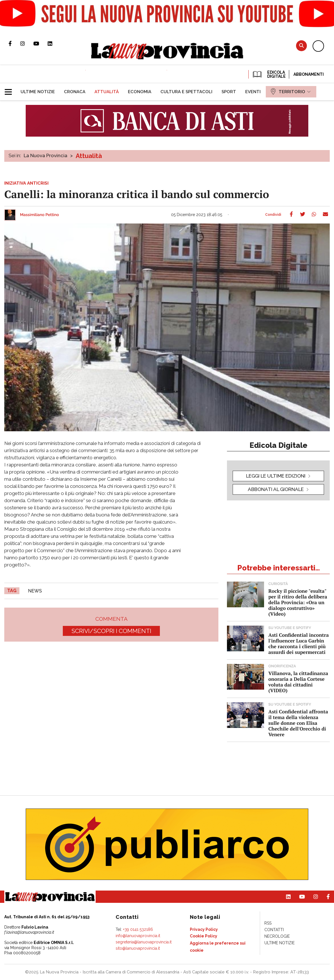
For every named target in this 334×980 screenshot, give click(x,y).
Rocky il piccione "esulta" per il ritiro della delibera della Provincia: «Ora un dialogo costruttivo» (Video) (298, 602)
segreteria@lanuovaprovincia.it (144, 942)
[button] (10, 89)
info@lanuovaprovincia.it (138, 936)
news (35, 591)
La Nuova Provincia (46, 155)
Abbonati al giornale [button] (276, 489)
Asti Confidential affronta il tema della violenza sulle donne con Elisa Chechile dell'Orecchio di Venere (298, 723)
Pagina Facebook (14, 43)
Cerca (301, 46)
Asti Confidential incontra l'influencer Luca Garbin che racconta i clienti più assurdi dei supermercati (299, 643)
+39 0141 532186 (138, 929)
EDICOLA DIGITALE (269, 74)
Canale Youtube (41, 43)
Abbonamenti (309, 74)
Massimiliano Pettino (40, 215)
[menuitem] (38, 92)
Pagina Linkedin (54, 43)
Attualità (89, 156)
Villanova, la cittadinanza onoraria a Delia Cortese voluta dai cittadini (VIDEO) (298, 682)
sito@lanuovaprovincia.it (138, 948)
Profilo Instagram (27, 43)
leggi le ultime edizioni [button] (276, 476)
